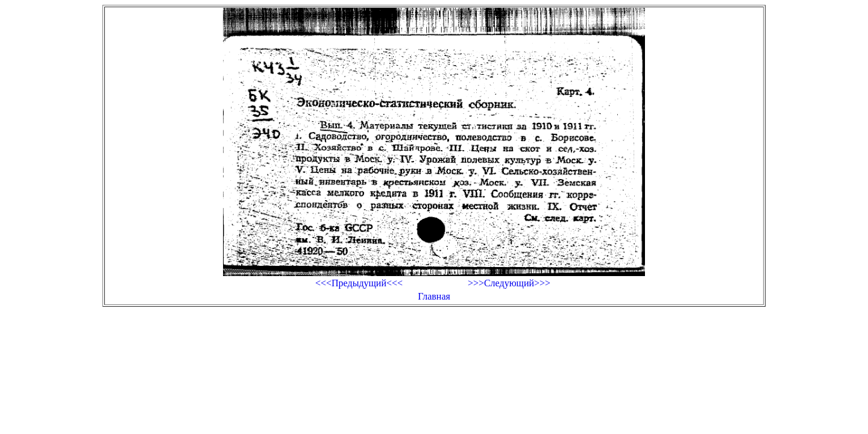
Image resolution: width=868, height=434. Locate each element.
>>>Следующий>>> (509, 283)
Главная (434, 296)
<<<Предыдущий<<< (359, 283)
